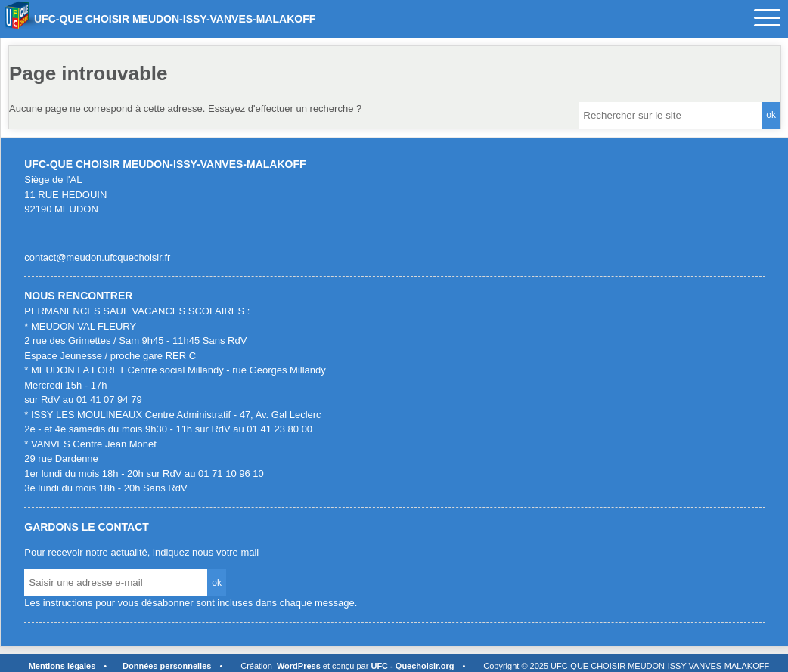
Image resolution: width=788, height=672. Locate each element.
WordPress (299, 666)
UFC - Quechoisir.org (412, 666)
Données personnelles (167, 666)
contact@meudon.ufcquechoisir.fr (97, 257)
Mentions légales (62, 666)
